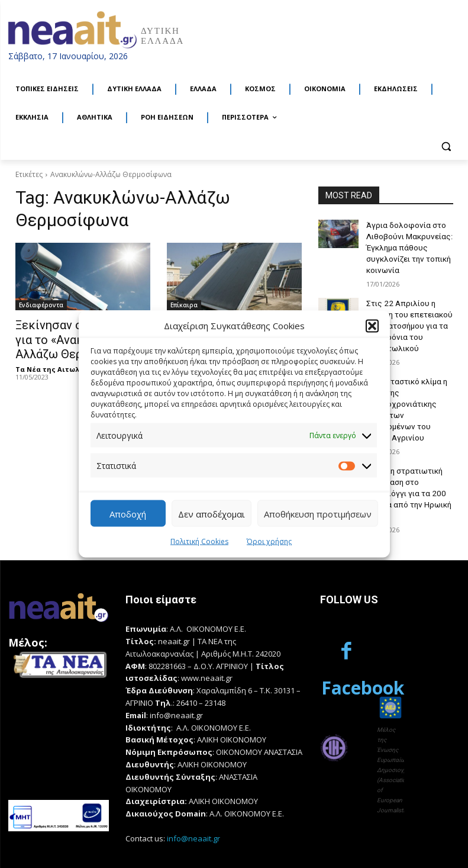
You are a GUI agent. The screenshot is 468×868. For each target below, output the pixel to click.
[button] (372, 326)
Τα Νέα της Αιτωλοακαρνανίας (70, 365)
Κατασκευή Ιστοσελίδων (57, 846)
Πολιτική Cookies (199, 541)
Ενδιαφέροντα (41, 305)
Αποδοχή (128, 513)
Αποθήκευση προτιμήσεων (318, 513)
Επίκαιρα (184, 305)
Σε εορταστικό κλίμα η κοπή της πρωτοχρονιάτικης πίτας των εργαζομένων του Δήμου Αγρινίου (408, 388)
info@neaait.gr (193, 791)
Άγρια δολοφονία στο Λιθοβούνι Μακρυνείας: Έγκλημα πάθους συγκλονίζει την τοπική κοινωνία (406, 244)
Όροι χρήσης (269, 541)
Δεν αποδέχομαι (212, 513)
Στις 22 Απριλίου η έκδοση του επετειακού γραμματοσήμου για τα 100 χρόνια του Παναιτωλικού (407, 316)
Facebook (418, 603)
